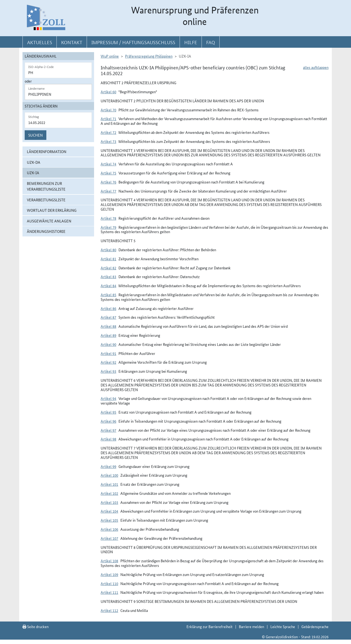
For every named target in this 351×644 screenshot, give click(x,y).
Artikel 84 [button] (108, 286)
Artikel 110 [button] (109, 583)
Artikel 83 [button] (108, 276)
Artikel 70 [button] (108, 110)
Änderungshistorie (46, 231)
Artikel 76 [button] (108, 182)
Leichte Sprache (283, 626)
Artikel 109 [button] (109, 574)
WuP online (110, 56)
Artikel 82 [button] (108, 268)
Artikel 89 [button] (108, 335)
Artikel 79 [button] (108, 227)
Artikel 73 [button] (108, 141)
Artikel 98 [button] (108, 439)
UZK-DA (34, 162)
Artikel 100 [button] (109, 475)
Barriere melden (251, 626)
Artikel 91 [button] (108, 353)
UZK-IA (33, 173)
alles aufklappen (316, 67)
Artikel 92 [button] (108, 362)
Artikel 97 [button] (108, 430)
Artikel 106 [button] (109, 529)
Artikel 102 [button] (109, 493)
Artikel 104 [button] (109, 511)
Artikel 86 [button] (108, 308)
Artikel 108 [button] (109, 561)
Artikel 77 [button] (108, 191)
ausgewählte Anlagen (49, 221)
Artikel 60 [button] (108, 92)
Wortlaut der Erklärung (52, 210)
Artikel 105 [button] (109, 520)
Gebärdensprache (315, 626)
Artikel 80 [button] (108, 250)
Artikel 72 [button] (108, 132)
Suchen (36, 135)
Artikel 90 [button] (108, 344)
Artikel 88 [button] (108, 326)
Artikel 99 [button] (108, 466)
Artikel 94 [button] (108, 398)
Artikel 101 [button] (109, 484)
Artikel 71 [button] (108, 118)
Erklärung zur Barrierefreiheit (210, 626)
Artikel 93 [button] (108, 371)
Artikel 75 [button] (108, 173)
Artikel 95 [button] (108, 412)
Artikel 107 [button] (109, 538)
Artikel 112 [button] (109, 610)
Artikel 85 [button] (108, 295)
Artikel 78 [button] (108, 218)
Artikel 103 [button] (109, 502)
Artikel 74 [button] (108, 164)
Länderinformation (47, 151)
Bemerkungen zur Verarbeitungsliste (46, 186)
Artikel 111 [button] (109, 592)
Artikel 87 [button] (108, 317)
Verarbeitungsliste (46, 200)
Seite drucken (36, 626)
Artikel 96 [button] (108, 421)
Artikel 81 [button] (108, 259)
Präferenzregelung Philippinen (149, 56)
